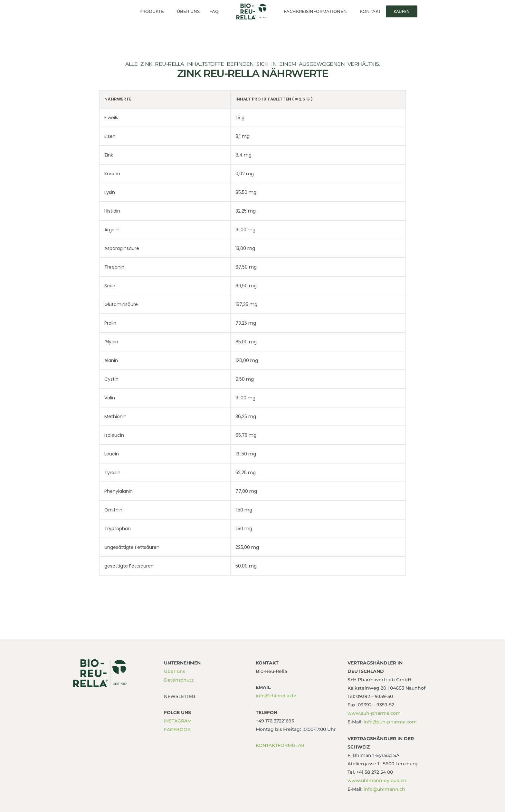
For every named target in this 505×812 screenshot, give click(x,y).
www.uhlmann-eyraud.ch (377, 780)
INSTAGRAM (178, 721)
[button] (153, 11)
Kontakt (370, 11)
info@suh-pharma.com (390, 721)
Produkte (152, 11)
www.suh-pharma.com (374, 713)
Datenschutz (179, 680)
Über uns (188, 11)
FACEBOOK (177, 729)
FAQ (214, 11)
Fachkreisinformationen (315, 11)
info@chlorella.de (276, 696)
